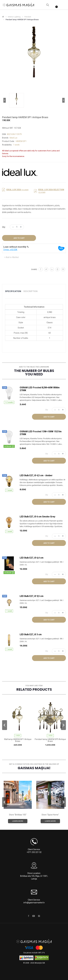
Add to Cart (19, 238)
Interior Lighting (14, 17)
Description (30, 291)
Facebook (29, 916)
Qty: (4, 227)
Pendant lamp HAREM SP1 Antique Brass (22, 20)
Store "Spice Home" (50, 815)
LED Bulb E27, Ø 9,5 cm (32, 596)
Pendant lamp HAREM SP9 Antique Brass (50, 740)
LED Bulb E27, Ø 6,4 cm (32, 558)
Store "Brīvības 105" (18, 815)
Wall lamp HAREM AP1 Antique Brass (18, 740)
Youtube (34, 916)
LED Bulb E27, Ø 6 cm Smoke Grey (37, 517)
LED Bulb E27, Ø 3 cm (31, 634)
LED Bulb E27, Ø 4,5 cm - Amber (36, 475)
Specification (13, 291)
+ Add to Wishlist (12, 257)
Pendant (28, 17)
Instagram (39, 916)
